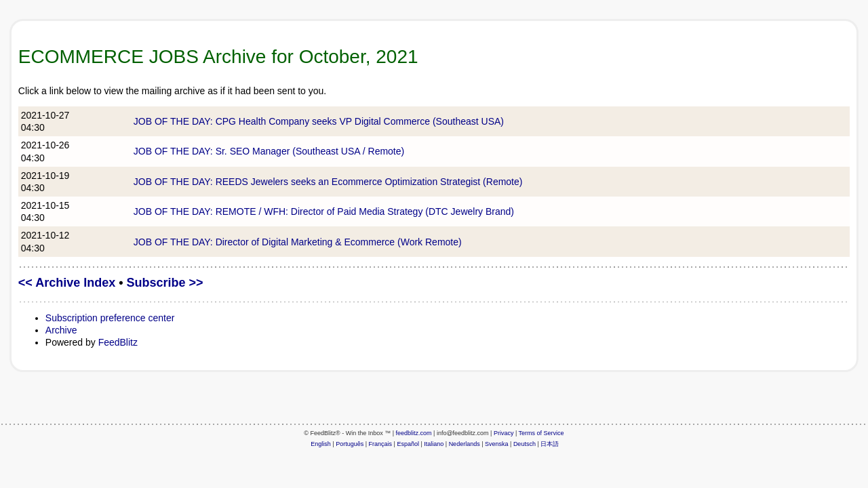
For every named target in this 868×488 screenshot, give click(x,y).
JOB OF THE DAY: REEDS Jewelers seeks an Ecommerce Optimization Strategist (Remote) (328, 182)
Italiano (434, 444)
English (321, 444)
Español (408, 444)
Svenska (497, 444)
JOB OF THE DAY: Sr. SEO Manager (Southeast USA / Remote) (269, 151)
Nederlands (465, 444)
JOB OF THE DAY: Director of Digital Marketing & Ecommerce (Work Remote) (298, 242)
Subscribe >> (165, 283)
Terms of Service (541, 433)
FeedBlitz (118, 342)
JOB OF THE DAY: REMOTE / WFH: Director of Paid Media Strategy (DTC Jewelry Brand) (324, 211)
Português (350, 444)
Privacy (504, 433)
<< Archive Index (67, 283)
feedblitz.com (414, 433)
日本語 (550, 444)
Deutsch (525, 444)
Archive (61, 330)
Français (381, 444)
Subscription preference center (110, 318)
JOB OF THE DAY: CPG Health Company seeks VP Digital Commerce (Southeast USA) (319, 121)
